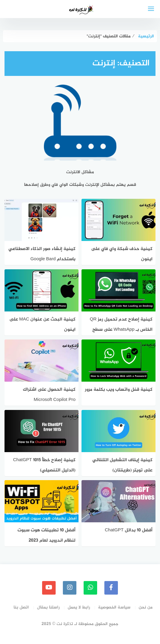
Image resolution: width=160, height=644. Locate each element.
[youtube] (49, 588)
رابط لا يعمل (79, 607)
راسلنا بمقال (48, 607)
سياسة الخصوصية (114, 607)
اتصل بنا (21, 607)
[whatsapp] (90, 588)
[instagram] (70, 588)
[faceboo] (111, 588)
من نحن (146, 607)
